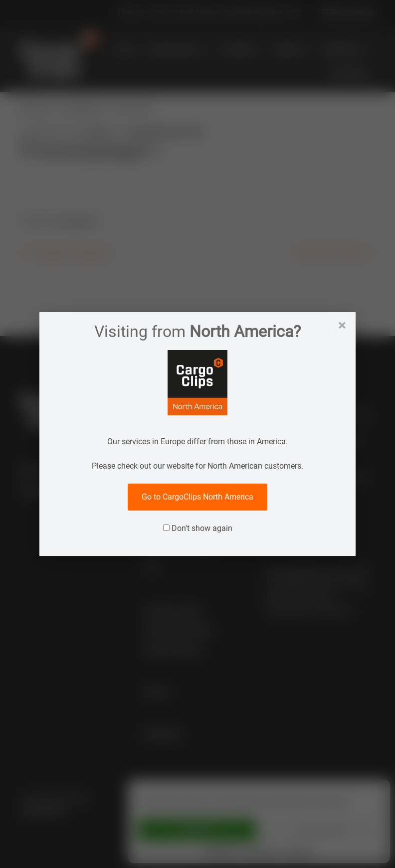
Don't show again (198, 528)
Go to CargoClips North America (197, 497)
